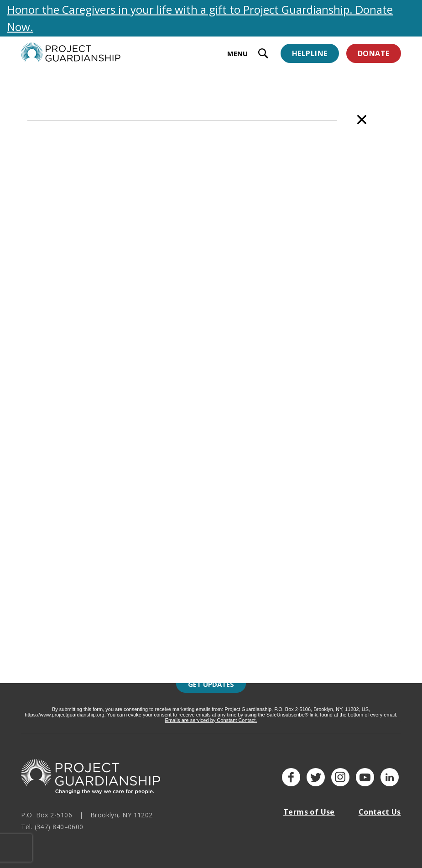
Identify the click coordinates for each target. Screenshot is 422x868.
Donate (374, 53)
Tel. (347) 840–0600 (52, 827)
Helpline (310, 53)
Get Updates (211, 684)
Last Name (138, 636)
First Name (138, 594)
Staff (88, 95)
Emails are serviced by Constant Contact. (211, 720)
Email (129, 552)
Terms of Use (309, 812)
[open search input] (263, 55)
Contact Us (380, 812)
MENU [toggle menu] (237, 53)
